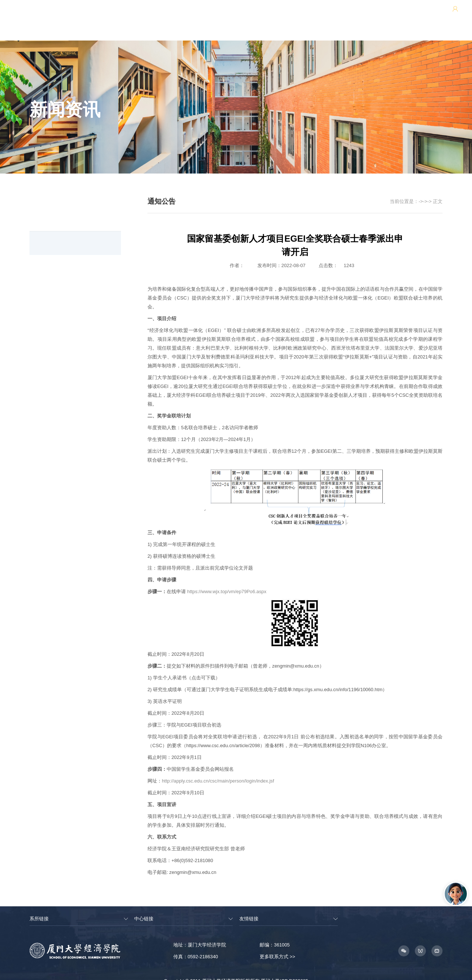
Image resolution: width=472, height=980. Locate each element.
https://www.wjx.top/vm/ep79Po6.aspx (227, 581)
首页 (375, 191)
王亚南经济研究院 (319, 13)
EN (423, 13)
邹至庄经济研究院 (365, 13)
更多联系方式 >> (277, 946)
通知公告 (418, 191)
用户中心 (400, 13)
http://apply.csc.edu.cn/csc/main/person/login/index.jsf (218, 771)
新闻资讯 (394, 191)
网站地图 (283, 13)
